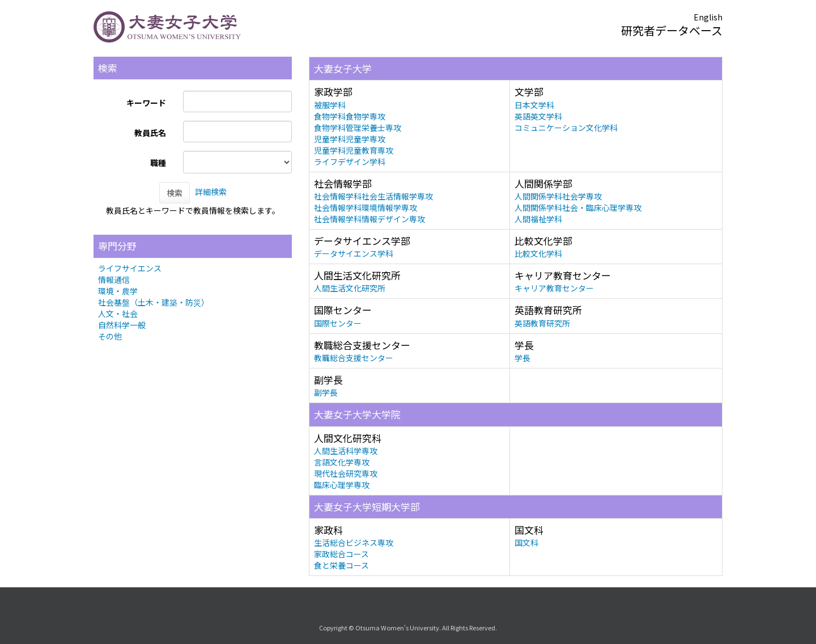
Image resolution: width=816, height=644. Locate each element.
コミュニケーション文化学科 (566, 128)
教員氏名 (150, 133)
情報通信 (114, 279)
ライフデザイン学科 (350, 162)
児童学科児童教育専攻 (354, 150)
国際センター (338, 323)
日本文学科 (534, 105)
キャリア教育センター (554, 288)
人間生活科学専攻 (346, 451)
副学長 (326, 392)
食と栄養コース (341, 565)
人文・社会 (118, 313)
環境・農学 (118, 291)
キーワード (146, 103)
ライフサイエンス (130, 268)
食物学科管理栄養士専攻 (358, 128)
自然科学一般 (122, 325)
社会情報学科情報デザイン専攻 (369, 219)
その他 (110, 336)
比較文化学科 (538, 253)
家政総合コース (341, 554)
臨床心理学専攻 (342, 485)
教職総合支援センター (354, 358)
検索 (175, 193)
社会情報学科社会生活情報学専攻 (373, 196)
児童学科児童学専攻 (350, 139)
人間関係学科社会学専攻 (558, 196)
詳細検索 (211, 192)
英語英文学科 (538, 116)
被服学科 (330, 105)
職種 (158, 163)
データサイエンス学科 (354, 253)
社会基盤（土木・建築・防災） (154, 302)
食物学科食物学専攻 (350, 116)
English (708, 17)
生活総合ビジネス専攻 (354, 543)
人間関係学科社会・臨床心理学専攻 (578, 207)
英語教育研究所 (542, 323)
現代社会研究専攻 (346, 473)
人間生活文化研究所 (350, 288)
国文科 (526, 543)
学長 (522, 358)
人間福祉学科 (538, 219)
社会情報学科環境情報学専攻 (365, 207)
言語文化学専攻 (342, 462)
